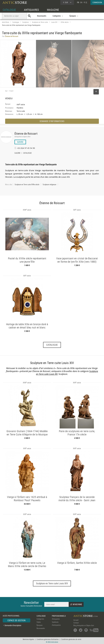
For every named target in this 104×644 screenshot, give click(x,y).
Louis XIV (54, 22)
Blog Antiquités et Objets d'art (84, 625)
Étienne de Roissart (26, 133)
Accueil (76, 620)
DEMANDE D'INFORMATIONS (52, 121)
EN (81, 2)
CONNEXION (97, 2)
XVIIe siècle (65, 22)
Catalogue (16, 22)
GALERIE (17, 153)
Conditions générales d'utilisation (48, 639)
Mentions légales (28, 639)
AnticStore (6, 22)
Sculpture (26, 22)
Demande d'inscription (13, 625)
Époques (40, 625)
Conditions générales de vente (71, 639)
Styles (39, 622)
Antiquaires (56, 619)
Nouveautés (42, 16)
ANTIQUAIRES (31, 10)
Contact (76, 623)
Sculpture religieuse (49, 184)
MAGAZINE (53, 10)
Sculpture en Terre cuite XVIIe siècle (27, 184)
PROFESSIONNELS (59, 616)
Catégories (40, 619)
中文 (85, 2)
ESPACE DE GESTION (17, 620)
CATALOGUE (9, 10)
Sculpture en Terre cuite (40, 22)
